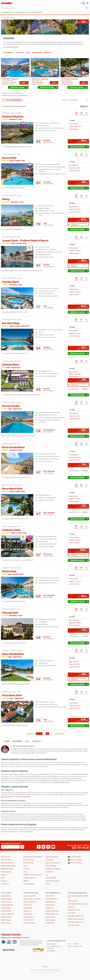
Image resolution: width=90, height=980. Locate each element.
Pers (47, 875)
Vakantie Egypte (6, 908)
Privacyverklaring (51, 866)
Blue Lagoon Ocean (74, 925)
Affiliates (26, 881)
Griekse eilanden (60, 782)
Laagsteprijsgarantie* (22, 12)
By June (26, 866)
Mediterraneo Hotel (74, 910)
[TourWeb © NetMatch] (45, 967)
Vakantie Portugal (6, 917)
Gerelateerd (37, 741)
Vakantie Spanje (6, 920)
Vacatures (48, 872)
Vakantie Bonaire (6, 896)
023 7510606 (51, 951)
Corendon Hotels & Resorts (31, 875)
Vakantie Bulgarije (6, 899)
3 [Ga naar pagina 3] (44, 734)
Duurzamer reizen (29, 860)
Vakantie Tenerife (28, 920)
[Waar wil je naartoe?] (45, 8)
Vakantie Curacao (6, 902)
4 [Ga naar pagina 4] (47, 734)
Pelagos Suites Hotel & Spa (76, 919)
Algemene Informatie (7, 863)
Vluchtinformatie (6, 872)
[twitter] (43, 847)
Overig (7, 741)
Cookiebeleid (49, 860)
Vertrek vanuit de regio (52, 881)
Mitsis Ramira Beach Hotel (76, 916)
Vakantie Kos (27, 911)
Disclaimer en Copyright (53, 869)
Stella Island (71, 907)
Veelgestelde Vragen (7, 869)
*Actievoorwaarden (29, 884)
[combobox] (45, 8)
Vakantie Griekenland (7, 914)
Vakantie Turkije (6, 923)
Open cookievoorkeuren (53, 863)
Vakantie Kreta (28, 914)
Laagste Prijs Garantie (52, 857)
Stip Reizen (27, 869)
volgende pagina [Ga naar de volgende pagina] (59, 734)
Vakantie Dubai (28, 908)
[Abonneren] (22, 847)
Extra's (3, 878)
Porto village (72, 913)
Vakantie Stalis (50, 923)
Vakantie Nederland (7, 905)
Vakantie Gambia (6, 911)
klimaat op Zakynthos (8, 797)
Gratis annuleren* (37, 12)
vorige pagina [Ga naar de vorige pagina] (30, 734)
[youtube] (53, 847)
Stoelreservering (28, 863)
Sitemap (48, 884)
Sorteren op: (65, 100)
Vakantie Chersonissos (52, 911)
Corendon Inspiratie (29, 878)
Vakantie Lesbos (50, 917)
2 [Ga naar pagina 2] (41, 734)
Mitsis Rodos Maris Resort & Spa (77, 904)
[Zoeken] (87, 8)
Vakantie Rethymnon (52, 914)
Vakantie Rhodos (51, 902)
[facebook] (39, 847)
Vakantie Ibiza (27, 905)
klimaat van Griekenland (23, 797)
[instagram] (48, 847)
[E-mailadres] (10, 847)
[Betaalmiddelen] (8, 950)
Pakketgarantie (8, 12)
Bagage (3, 875)
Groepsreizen (5, 884)
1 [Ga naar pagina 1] (38, 734)
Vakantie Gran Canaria (30, 902)
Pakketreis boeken (51, 878)
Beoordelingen (17, 741)
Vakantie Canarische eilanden (32, 899)
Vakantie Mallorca (29, 917)
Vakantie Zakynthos (29, 923)
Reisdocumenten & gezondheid (33, 857)
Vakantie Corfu (50, 905)
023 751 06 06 (80, 848)
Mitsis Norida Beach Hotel (76, 922)
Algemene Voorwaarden (8, 866)
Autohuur (4, 881)
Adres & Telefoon (6, 860)
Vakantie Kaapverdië (29, 896)
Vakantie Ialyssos (51, 920)
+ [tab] (72, 121)
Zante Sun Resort (73, 901)
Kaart (27, 741)
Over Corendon (6, 857)
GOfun (25, 872)
